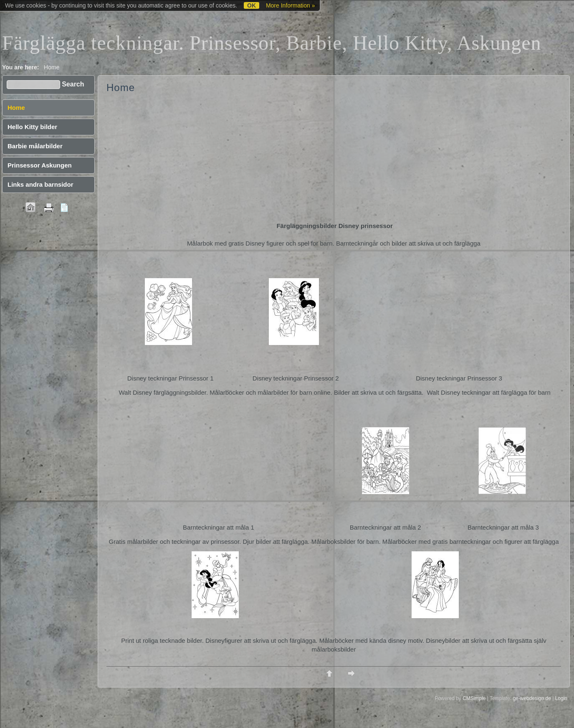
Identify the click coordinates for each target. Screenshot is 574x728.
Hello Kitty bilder (32, 127)
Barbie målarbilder (35, 146)
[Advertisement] (334, 159)
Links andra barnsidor (40, 184)
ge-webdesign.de (532, 698)
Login (561, 698)
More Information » (291, 5)
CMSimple (474, 698)
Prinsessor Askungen (40, 165)
